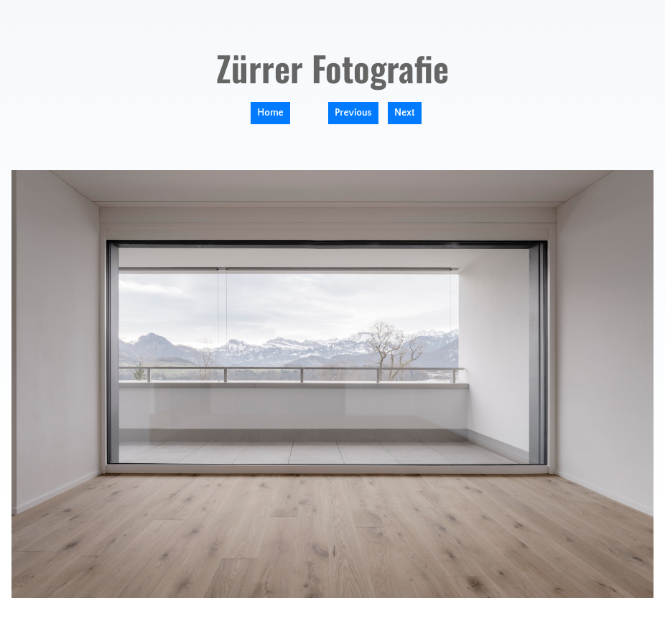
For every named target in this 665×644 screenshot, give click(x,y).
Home (270, 113)
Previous (353, 113)
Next (405, 113)
